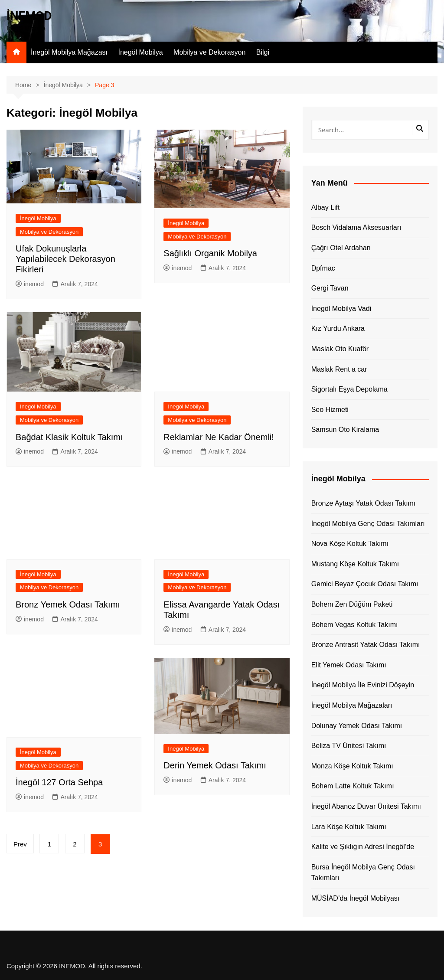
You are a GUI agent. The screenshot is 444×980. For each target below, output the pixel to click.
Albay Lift (326, 207)
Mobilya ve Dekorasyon (209, 52)
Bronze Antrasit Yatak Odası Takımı (366, 645)
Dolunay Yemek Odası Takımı (357, 726)
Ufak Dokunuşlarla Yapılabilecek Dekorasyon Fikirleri (65, 259)
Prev (20, 844)
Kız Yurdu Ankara (338, 328)
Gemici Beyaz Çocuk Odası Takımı (365, 584)
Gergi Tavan (330, 288)
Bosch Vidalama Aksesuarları (356, 227)
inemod (30, 284)
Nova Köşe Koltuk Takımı (350, 544)
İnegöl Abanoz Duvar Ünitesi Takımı (366, 806)
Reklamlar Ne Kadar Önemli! (219, 437)
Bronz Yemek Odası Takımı (68, 604)
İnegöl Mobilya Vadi (341, 309)
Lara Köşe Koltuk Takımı (349, 827)
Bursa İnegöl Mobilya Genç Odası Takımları (363, 873)
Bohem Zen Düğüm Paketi (352, 604)
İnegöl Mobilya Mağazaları (352, 705)
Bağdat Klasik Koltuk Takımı (69, 437)
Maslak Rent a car (339, 369)
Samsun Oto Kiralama (345, 430)
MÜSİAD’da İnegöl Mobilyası (356, 898)
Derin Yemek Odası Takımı (215, 765)
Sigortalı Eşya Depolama (349, 389)
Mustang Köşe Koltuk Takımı (355, 564)
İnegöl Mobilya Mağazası (69, 52)
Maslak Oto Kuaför (340, 349)
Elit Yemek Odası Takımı (349, 665)
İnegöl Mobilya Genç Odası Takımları (368, 524)
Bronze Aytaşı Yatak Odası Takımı (364, 503)
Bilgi (263, 52)
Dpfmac (323, 268)
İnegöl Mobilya (140, 52)
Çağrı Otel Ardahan (341, 248)
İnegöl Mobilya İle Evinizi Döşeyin (363, 685)
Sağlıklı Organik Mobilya (210, 253)
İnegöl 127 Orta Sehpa (59, 782)
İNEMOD (29, 16)
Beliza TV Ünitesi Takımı (349, 746)
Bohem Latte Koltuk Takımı (353, 786)
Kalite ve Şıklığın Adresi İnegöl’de (363, 847)
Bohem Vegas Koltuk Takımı (355, 625)
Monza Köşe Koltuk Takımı (352, 766)
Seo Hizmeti (330, 410)
